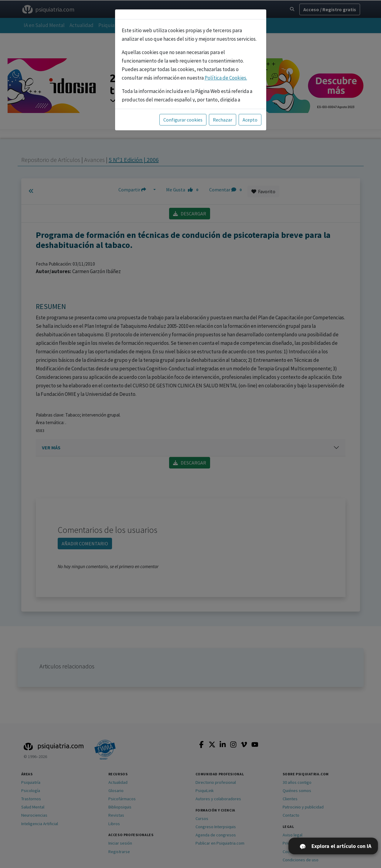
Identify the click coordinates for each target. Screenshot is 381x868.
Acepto (250, 120)
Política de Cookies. (226, 78)
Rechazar (223, 120)
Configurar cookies (183, 120)
